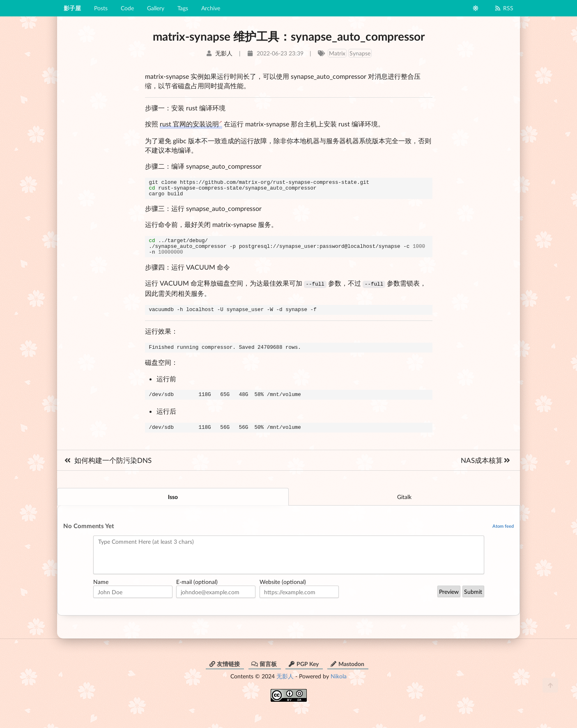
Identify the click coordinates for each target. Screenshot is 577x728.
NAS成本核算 (486, 472)
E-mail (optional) (197, 594)
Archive (211, 8)
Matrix (337, 53)
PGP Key (303, 676)
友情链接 (224, 676)
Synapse (360, 53)
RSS (504, 8)
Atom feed (503, 538)
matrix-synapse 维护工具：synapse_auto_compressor (289, 36)
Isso (173, 509)
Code (127, 8)
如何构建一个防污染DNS (108, 472)
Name (101, 594)
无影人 (285, 688)
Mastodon (347, 676)
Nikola (339, 688)
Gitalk (404, 509)
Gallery (156, 8)
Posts (101, 8)
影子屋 (72, 8)
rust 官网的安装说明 (189, 124)
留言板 (264, 676)
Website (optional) (283, 594)
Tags (183, 8)
